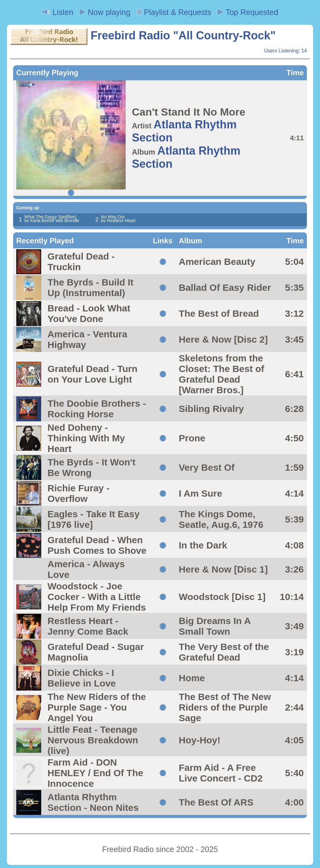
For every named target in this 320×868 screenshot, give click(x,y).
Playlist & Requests (174, 12)
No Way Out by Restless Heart (118, 219)
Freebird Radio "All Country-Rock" (143, 35)
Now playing (105, 12)
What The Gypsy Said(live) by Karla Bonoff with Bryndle (52, 219)
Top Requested (248, 12)
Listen (58, 12)
